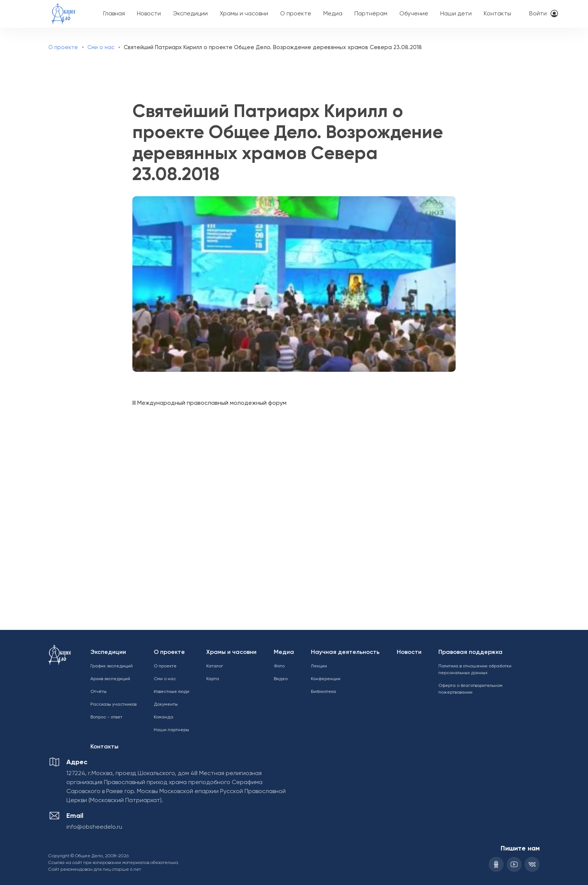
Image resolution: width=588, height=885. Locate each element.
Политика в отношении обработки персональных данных (475, 670)
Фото (279, 666)
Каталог (215, 666)
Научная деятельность (345, 652)
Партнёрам (371, 14)
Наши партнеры (171, 730)
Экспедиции (190, 14)
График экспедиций (112, 666)
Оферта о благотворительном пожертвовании (470, 689)
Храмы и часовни (244, 14)
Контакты (497, 14)
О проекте (296, 14)
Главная (114, 14)
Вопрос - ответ (106, 717)
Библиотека (323, 692)
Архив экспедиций (110, 679)
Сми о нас (101, 47)
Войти (538, 14)
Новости (149, 14)
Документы (166, 705)
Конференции (326, 679)
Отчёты (98, 692)
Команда (163, 717)
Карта (213, 679)
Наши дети (456, 14)
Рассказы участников (113, 705)
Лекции (319, 666)
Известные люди (172, 692)
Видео (281, 679)
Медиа (333, 14)
